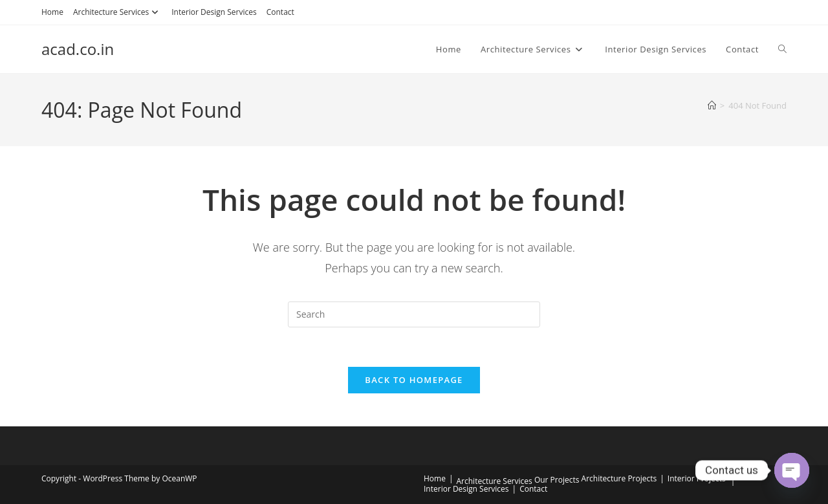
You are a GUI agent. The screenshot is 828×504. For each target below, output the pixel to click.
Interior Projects (697, 478)
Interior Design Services (214, 12)
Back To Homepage (414, 380)
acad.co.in (78, 49)
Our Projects (557, 480)
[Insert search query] (414, 314)
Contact (280, 12)
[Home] (712, 105)
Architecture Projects (619, 478)
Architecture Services (117, 12)
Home (52, 12)
